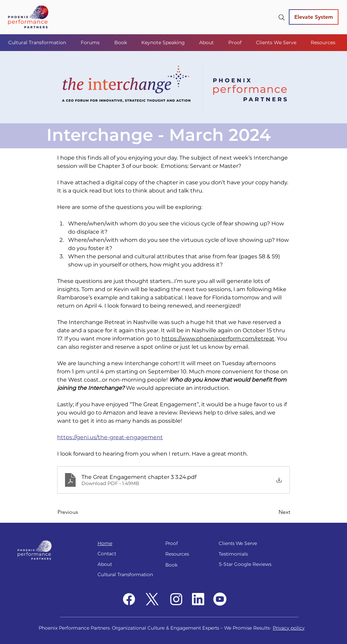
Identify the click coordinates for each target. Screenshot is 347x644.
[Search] (282, 17)
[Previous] (80, 512)
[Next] (273, 512)
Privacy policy (289, 628)
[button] (92, 42)
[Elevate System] (314, 17)
